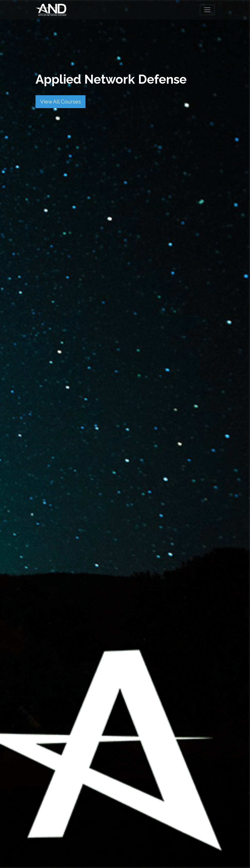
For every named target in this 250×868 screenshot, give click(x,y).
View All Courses (61, 102)
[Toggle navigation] (207, 10)
